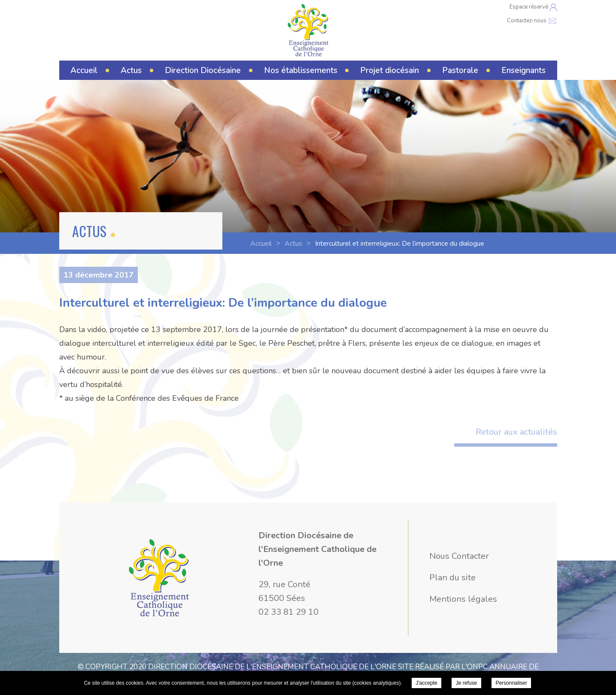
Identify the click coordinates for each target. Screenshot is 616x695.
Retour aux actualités (516, 432)
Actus (131, 70)
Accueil (84, 70)
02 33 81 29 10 (288, 612)
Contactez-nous (532, 21)
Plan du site (452, 578)
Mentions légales (463, 599)
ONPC (477, 667)
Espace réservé (533, 7)
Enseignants (523, 70)
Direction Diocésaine (203, 70)
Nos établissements (301, 70)
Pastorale (460, 70)
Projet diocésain (390, 70)
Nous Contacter (459, 556)
